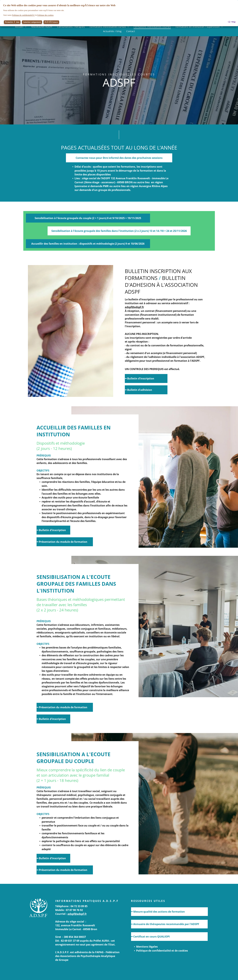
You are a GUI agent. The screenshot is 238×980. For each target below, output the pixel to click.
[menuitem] (21, 27)
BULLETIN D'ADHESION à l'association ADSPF (161, 285)
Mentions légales (147, 947)
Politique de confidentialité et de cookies (162, 951)
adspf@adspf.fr (134, 307)
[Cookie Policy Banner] (119, 13)
